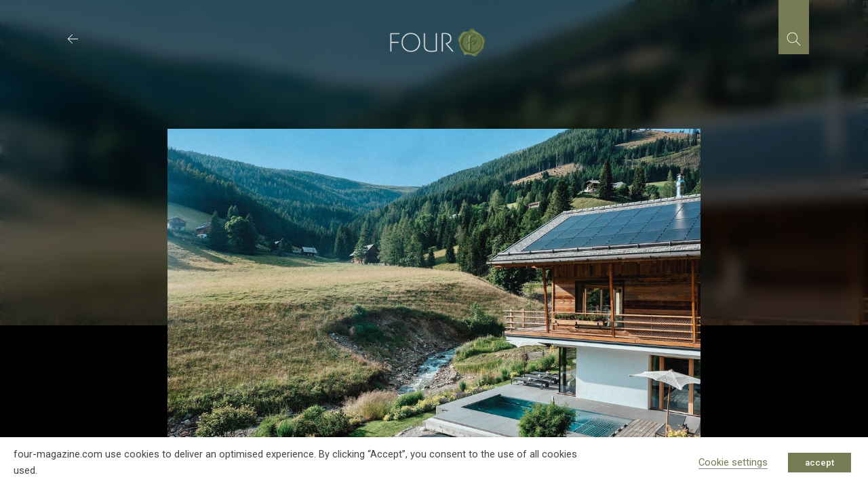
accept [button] (820, 463)
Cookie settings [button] (733, 462)
